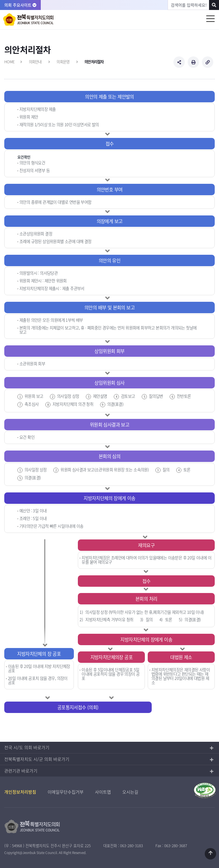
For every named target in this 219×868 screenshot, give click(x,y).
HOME (9, 62)
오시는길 (130, 792)
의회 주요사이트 (20, 5)
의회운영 (63, 62)
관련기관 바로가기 (21, 771)
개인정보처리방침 (20, 792)
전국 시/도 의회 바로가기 (27, 747)
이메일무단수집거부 (66, 792)
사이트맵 (103, 792)
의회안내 (35, 62)
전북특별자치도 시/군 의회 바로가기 (37, 759)
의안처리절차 (94, 62)
